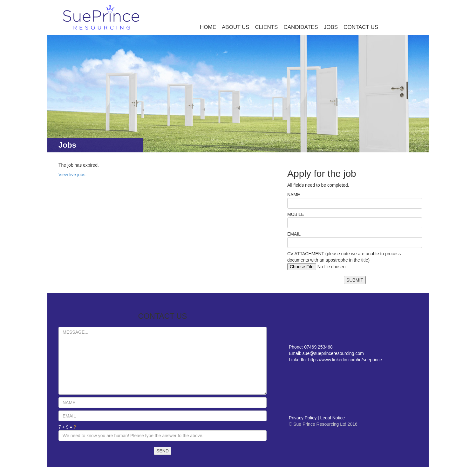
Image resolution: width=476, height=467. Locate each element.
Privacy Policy (303, 418)
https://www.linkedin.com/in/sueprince (345, 360)
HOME (208, 27)
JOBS (331, 27)
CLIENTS (267, 27)
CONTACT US (361, 27)
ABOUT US (236, 27)
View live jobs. (72, 175)
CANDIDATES (301, 27)
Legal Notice (333, 418)
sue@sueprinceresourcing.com (333, 353)
